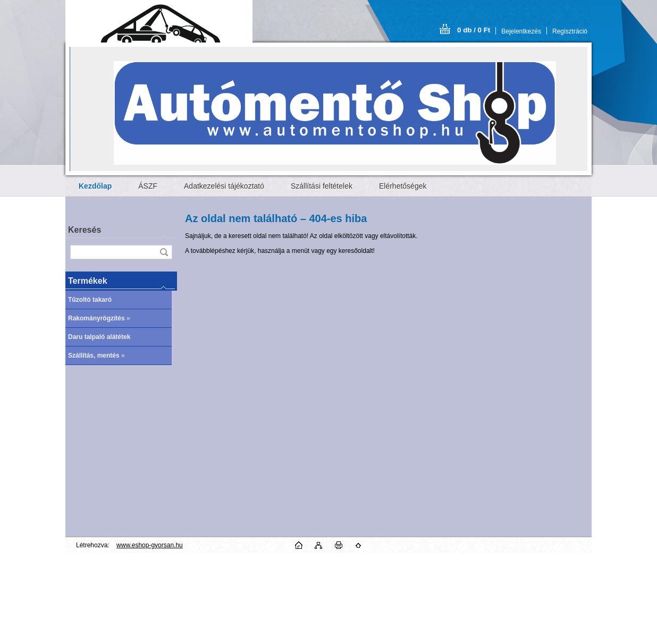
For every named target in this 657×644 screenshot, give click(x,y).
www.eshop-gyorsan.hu (150, 545)
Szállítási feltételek (322, 186)
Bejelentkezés (521, 31)
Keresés (85, 230)
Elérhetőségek (403, 186)
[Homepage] (95, 186)
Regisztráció (570, 31)
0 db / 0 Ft (474, 30)
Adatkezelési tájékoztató (224, 186)
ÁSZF (148, 186)
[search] (164, 252)
